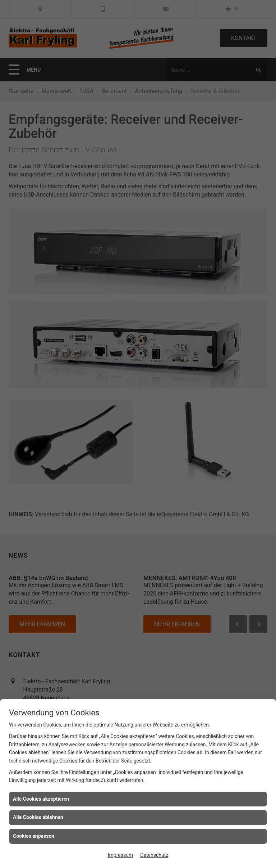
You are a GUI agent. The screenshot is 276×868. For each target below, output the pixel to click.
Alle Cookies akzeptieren (41, 799)
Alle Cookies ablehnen (38, 817)
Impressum (120, 855)
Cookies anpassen (34, 836)
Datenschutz (154, 855)
